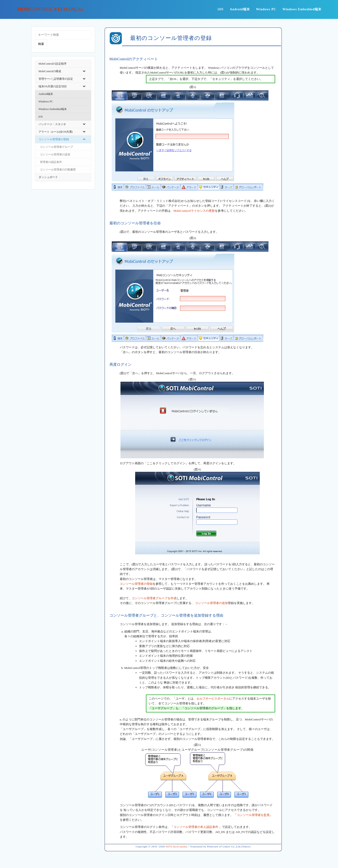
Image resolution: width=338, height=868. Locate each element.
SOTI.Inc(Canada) (177, 847)
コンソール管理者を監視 (253, 815)
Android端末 (240, 9)
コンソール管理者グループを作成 (154, 598)
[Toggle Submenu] (84, 71)
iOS (221, 9)
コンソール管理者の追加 (211, 603)
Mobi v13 (51, 9)
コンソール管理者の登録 (136, 584)
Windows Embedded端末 (302, 9)
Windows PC (266, 9)
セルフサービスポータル (213, 699)
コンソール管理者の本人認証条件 (196, 827)
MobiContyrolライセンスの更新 (194, 211)
